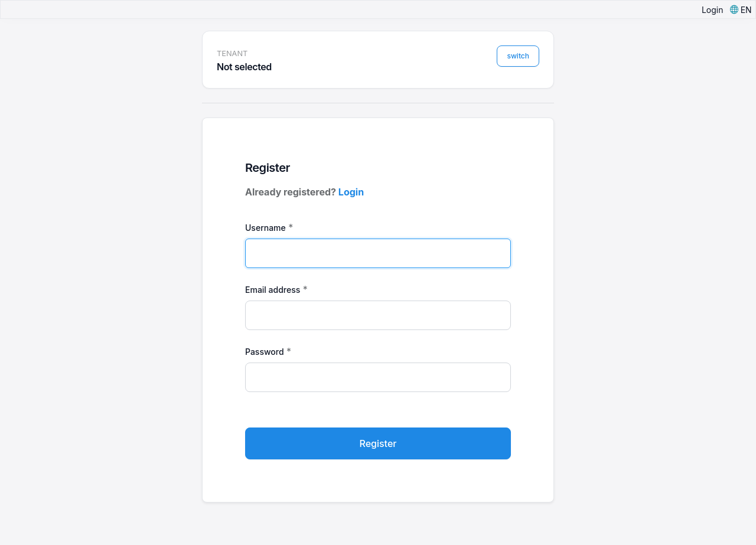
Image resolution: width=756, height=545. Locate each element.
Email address (273, 290)
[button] (741, 10)
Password (265, 352)
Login (351, 192)
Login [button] (713, 10)
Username (265, 228)
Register (378, 443)
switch (518, 56)
